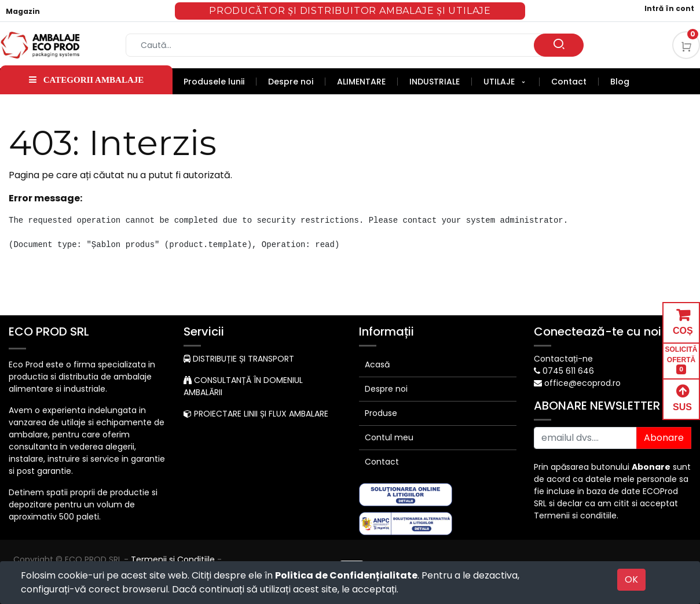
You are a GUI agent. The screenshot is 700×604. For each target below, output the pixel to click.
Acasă (377, 364)
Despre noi (386, 389)
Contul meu (389, 437)
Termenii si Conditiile (173, 559)
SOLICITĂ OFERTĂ (681, 360)
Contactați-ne (563, 359)
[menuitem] (220, 82)
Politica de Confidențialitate (346, 575)
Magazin (23, 11)
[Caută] (559, 45)
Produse (381, 413)
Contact (382, 462)
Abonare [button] (664, 438)
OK (631, 579)
